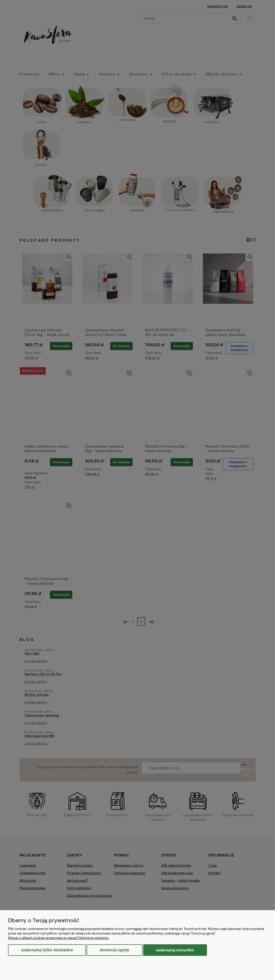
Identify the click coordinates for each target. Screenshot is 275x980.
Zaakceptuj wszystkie (175, 950)
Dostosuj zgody (114, 950)
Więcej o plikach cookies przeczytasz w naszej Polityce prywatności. (59, 938)
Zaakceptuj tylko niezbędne (47, 950)
